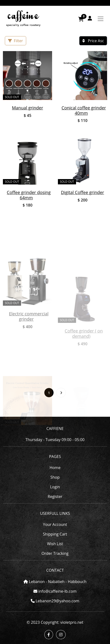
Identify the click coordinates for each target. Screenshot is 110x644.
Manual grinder (27, 108)
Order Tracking (55, 553)
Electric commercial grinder (29, 353)
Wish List (55, 544)
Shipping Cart (55, 534)
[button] (90, 18)
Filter (16, 41)
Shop (55, 477)
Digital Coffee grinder (83, 192)
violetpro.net (72, 622)
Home (55, 468)
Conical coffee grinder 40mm (84, 110)
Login (55, 487)
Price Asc (93, 41)
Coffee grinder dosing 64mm (29, 195)
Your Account (55, 524)
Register (55, 496)
